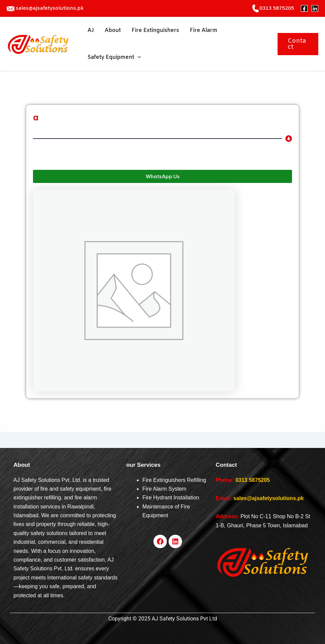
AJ (91, 30)
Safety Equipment (114, 58)
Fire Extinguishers (155, 30)
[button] (298, 44)
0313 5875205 (253, 480)
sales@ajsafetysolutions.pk (50, 8)
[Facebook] (304, 8)
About (113, 30)
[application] (138, 58)
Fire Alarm (204, 30)
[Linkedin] (315, 8)
